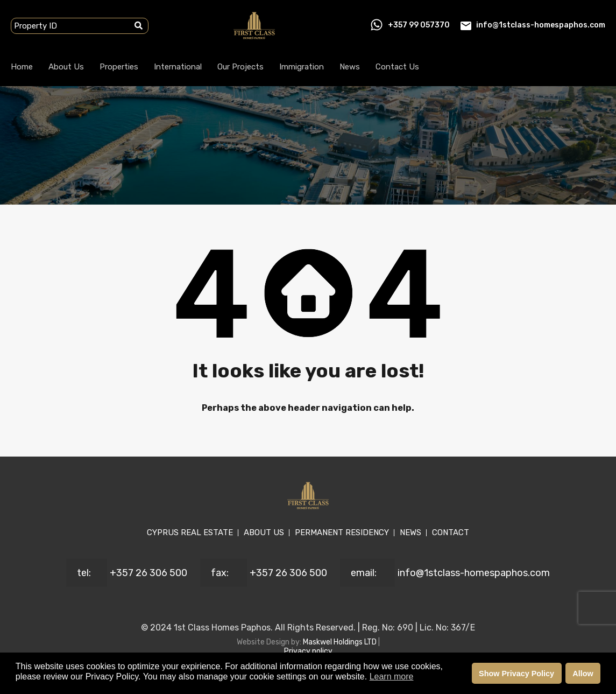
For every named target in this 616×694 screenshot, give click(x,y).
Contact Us (397, 67)
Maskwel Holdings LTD (341, 642)
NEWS (410, 532)
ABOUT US (264, 532)
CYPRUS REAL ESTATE (190, 532)
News (350, 67)
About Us (66, 67)
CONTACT (451, 532)
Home (22, 67)
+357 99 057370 (419, 25)
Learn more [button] (392, 677)
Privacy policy (308, 651)
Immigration (302, 67)
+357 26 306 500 (148, 573)
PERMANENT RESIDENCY (342, 532)
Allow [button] (583, 674)
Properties (119, 67)
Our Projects (240, 67)
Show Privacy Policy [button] (516, 674)
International (178, 67)
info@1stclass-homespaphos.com (541, 25)
